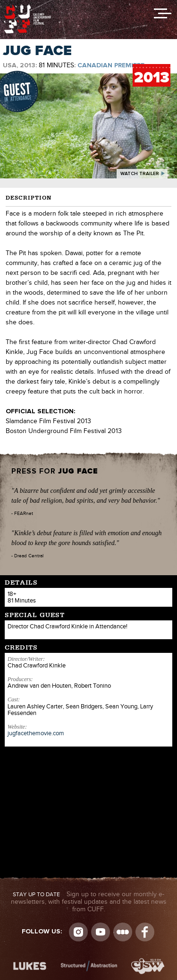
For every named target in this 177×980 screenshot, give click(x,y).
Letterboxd (123, 932)
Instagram (78, 932)
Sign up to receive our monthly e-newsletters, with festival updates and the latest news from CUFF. (89, 902)
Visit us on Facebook (145, 932)
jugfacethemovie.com (36, 733)
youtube (101, 932)
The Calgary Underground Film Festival (27, 7)
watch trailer (140, 174)
